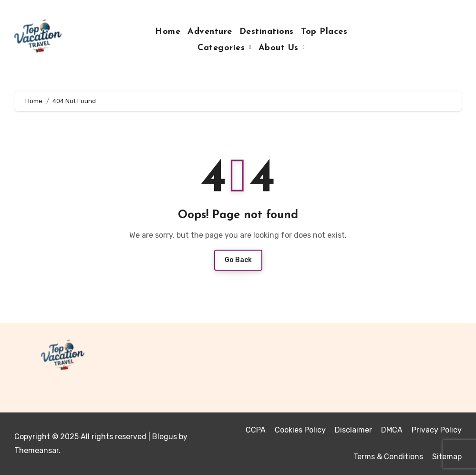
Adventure (210, 32)
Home (168, 32)
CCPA (256, 430)
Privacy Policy (437, 430)
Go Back (238, 260)
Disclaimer (353, 430)
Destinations (267, 32)
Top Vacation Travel (80, 381)
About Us (280, 48)
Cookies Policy (300, 430)
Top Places (324, 32)
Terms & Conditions (388, 457)
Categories (223, 48)
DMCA (392, 430)
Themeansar (36, 450)
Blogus (165, 437)
